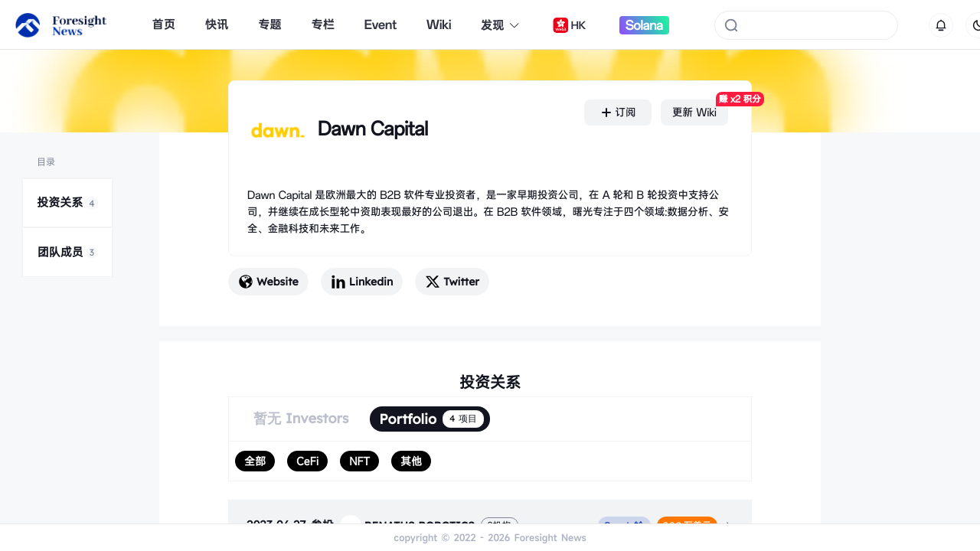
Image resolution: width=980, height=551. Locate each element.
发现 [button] (501, 25)
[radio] (255, 461)
